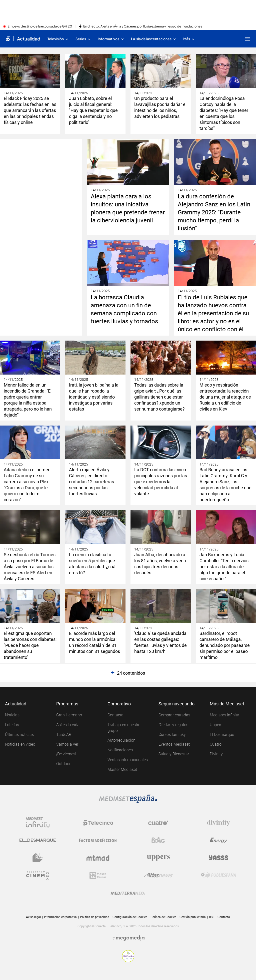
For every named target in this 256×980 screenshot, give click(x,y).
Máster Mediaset (122, 769)
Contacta (115, 715)
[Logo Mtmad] (98, 858)
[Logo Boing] (158, 840)
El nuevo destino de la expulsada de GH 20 (40, 26)
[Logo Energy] (218, 840)
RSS (212, 917)
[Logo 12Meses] (98, 875)
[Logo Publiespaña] (218, 875)
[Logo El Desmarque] (38, 840)
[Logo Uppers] (158, 858)
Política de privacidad (95, 917)
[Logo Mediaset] (128, 799)
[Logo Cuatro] (158, 823)
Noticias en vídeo (20, 744)
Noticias (12, 715)
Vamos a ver (67, 744)
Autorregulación (121, 740)
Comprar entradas (174, 715)
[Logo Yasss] (218, 858)
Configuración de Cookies (130, 917)
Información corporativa (60, 917)
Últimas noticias (19, 735)
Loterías (12, 725)
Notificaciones (120, 750)
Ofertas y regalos (173, 725)
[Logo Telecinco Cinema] (38, 875)
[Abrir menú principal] (247, 39)
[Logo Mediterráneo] (128, 893)
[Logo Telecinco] (98, 823)
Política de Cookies (163, 917)
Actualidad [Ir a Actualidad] (29, 39)
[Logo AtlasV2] (158, 875)
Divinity (216, 754)
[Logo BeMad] (38, 858)
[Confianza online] (128, 956)
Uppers (216, 725)
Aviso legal (33, 917)
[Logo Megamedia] (130, 938)
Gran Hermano (69, 715)
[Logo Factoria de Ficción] (98, 840)
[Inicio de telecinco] (8, 39)
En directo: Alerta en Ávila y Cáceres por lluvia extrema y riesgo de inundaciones (143, 26)
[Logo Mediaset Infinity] (38, 823)
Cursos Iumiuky (172, 735)
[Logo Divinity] (218, 823)
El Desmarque (222, 735)
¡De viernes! (66, 754)
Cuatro (216, 744)
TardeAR (64, 735)
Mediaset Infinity (224, 715)
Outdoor (63, 764)
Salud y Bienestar (174, 754)
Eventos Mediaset (174, 744)
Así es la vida (68, 725)
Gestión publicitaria (193, 917)
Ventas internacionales (128, 760)
